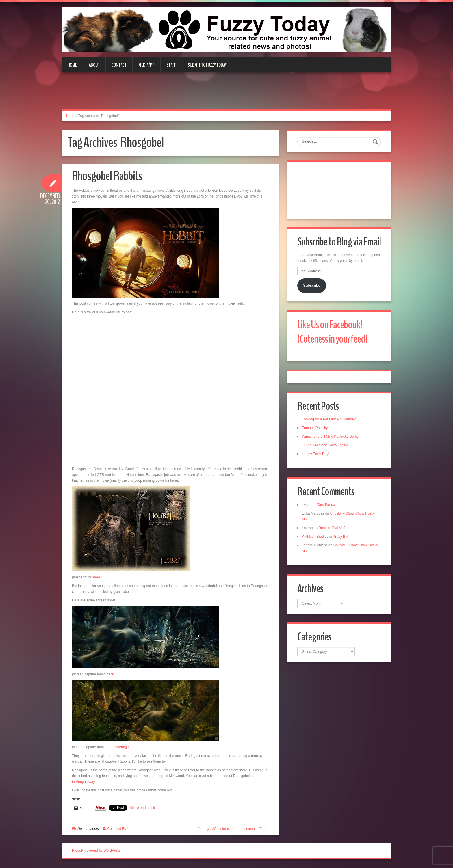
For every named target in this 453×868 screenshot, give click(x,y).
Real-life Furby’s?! (332, 528)
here (96, 577)
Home (72, 65)
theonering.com (122, 747)
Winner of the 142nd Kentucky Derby (330, 437)
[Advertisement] (226, 94)
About (94, 65)
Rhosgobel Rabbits (107, 176)
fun (263, 829)
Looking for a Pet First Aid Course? (329, 419)
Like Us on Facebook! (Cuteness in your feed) (332, 332)
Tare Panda (326, 505)
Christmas (222, 829)
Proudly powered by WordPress (96, 850)
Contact (119, 65)
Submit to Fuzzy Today (207, 65)
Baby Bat (341, 537)
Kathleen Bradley (315, 537)
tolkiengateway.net (86, 782)
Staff (171, 65)
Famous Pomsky (315, 428)
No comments (88, 829)
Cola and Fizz (118, 829)
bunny (204, 829)
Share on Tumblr (143, 808)
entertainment (245, 829)
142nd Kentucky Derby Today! (325, 445)
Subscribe (312, 285)
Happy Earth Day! (316, 454)
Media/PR (146, 65)
